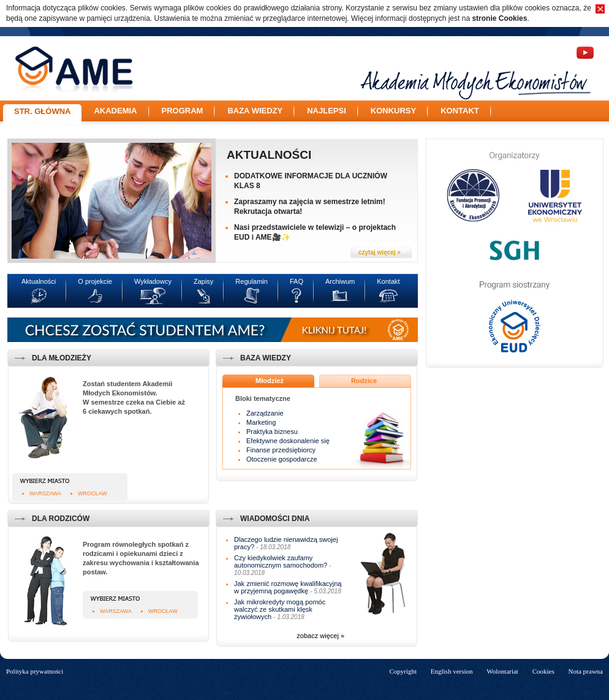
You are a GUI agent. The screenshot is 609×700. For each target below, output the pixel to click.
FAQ (297, 281)
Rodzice (364, 381)
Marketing (261, 422)
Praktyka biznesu (272, 432)
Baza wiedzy (255, 111)
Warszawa (45, 493)
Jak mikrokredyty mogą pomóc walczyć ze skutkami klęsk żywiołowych (280, 609)
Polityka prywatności (35, 671)
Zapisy (203, 281)
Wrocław (93, 493)
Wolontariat (502, 671)
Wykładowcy (153, 281)
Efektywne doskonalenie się (288, 441)
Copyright (403, 671)
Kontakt (460, 111)
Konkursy (393, 111)
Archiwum (340, 281)
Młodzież (270, 381)
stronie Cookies (499, 18)
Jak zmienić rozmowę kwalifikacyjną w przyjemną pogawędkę (288, 587)
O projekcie (95, 281)
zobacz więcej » (320, 636)
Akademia (115, 111)
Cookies (543, 671)
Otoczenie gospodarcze (282, 459)
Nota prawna (585, 671)
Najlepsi (327, 111)
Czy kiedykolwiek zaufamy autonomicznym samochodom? (281, 561)
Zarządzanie (265, 413)
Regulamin (252, 281)
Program (183, 111)
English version (452, 671)
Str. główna (42, 111)
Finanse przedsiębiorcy (281, 450)
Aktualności (269, 155)
